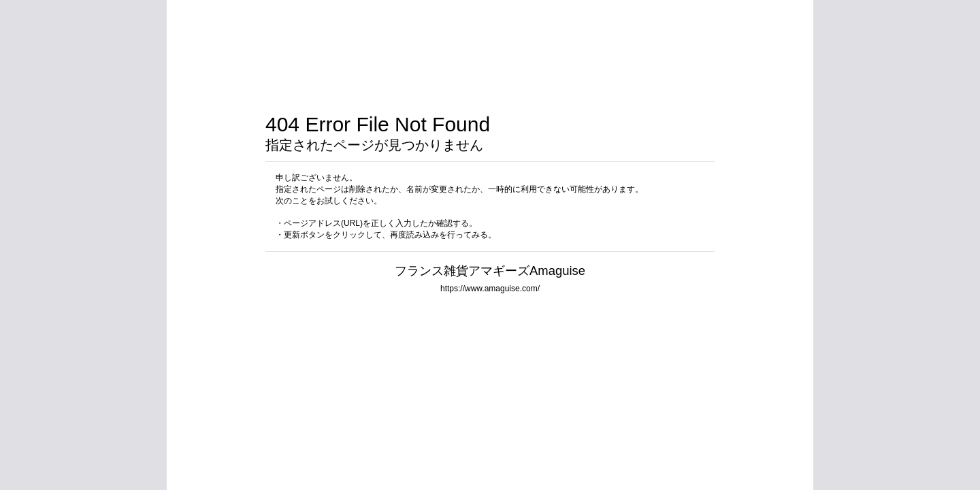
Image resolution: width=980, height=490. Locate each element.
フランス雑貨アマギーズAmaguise (490, 271)
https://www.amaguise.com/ (490, 289)
